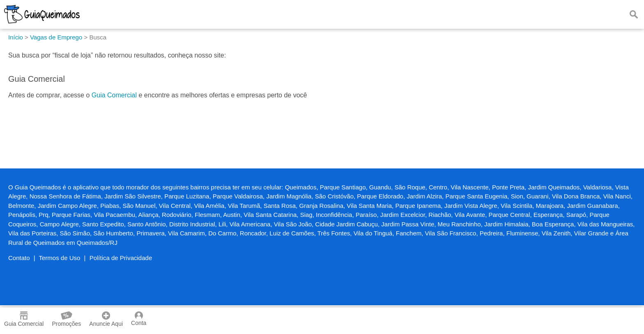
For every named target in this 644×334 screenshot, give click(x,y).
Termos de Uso (60, 258)
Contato (19, 258)
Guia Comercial (114, 95)
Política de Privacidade (121, 258)
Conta (139, 319)
